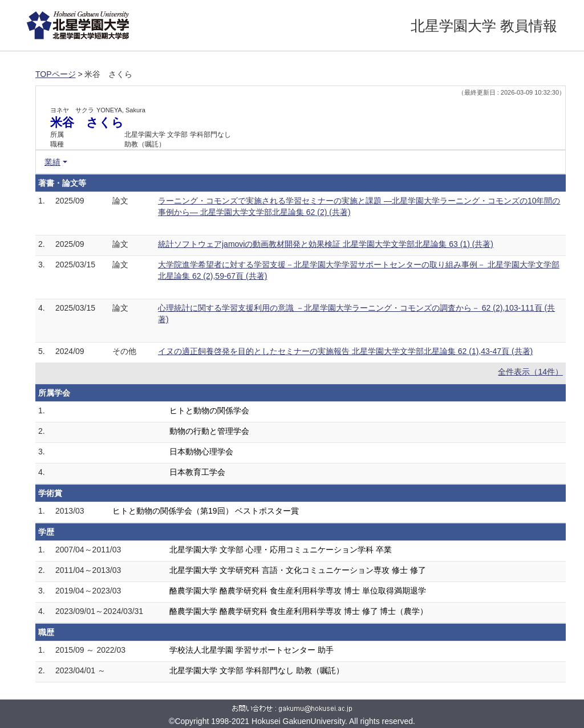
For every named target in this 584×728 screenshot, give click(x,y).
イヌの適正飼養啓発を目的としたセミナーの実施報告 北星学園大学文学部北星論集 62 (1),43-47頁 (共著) (345, 351)
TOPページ (56, 74)
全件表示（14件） (530, 372)
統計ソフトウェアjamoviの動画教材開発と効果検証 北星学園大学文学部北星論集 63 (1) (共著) (326, 244)
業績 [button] (52, 162)
